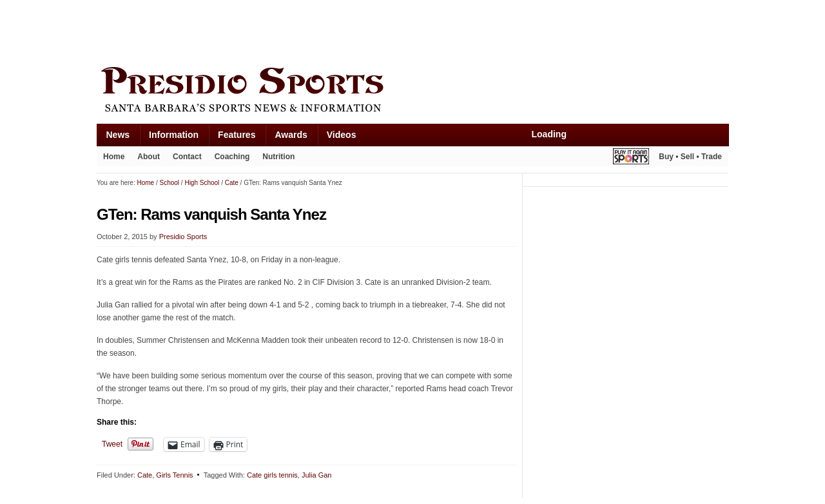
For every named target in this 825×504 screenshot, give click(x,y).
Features (237, 135)
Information (174, 135)
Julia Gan (316, 475)
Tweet (112, 444)
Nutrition (278, 157)
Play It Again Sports (631, 158)
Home (114, 157)
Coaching (232, 157)
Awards (291, 135)
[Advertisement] (331, 30)
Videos (342, 135)
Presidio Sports (412, 92)
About (149, 157)
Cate (145, 475)
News (118, 135)
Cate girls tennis (272, 475)
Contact (187, 157)
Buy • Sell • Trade (690, 157)
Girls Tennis (174, 475)
